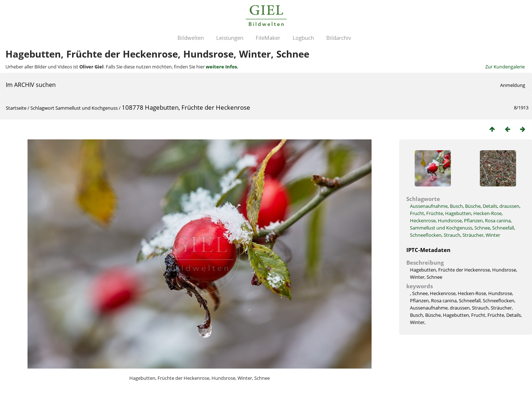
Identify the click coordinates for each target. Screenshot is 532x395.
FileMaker (268, 38)
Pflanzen (473, 220)
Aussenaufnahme (429, 206)
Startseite (16, 108)
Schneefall (503, 228)
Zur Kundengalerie (505, 67)
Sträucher (473, 235)
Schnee (482, 228)
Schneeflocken (426, 235)
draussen (509, 206)
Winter (493, 235)
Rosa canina (498, 220)
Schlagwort (42, 108)
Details (490, 206)
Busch (456, 206)
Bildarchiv (339, 38)
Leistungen (230, 38)
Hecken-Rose (487, 213)
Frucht (417, 213)
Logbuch (303, 38)
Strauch (452, 235)
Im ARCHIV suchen (31, 85)
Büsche (473, 206)
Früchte (435, 213)
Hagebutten (458, 213)
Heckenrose (423, 220)
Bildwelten (191, 38)
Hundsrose (450, 220)
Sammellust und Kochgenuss (87, 108)
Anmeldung (513, 85)
